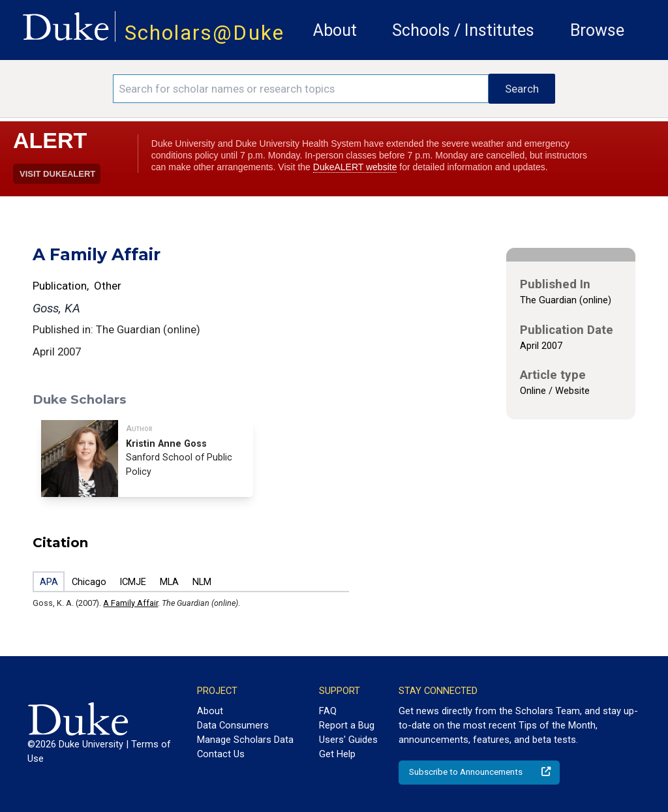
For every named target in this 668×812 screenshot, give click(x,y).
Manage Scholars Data (245, 740)
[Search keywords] (301, 89)
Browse (597, 30)
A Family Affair (130, 603)
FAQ (328, 711)
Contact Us (221, 754)
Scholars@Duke (205, 33)
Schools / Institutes (463, 30)
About (335, 30)
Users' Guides (348, 740)
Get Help (337, 754)
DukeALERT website (355, 167)
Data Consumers (233, 725)
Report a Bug (347, 725)
